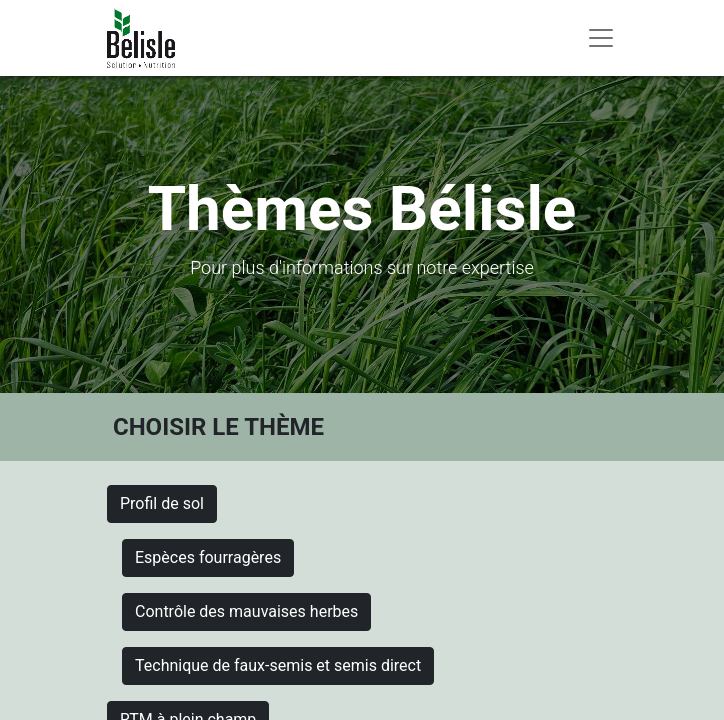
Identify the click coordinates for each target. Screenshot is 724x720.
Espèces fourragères (208, 557)
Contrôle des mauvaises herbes (246, 611)
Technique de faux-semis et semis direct (278, 665)
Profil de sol (162, 503)
